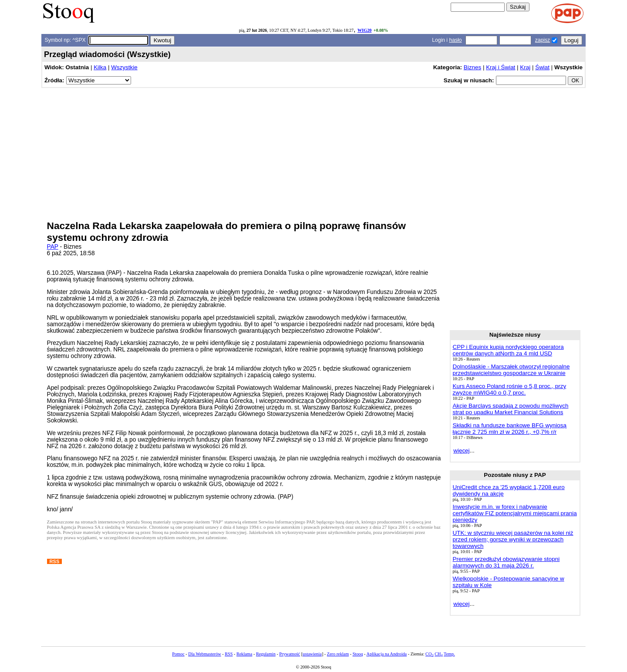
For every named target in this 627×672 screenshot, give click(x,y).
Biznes (472, 67)
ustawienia (312, 654)
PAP (53, 247)
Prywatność (290, 654)
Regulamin (266, 654)
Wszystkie (124, 67)
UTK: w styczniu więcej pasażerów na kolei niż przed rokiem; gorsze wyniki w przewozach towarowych (513, 539)
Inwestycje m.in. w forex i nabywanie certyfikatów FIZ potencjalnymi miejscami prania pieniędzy (515, 513)
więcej (461, 451)
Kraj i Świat (501, 67)
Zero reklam (338, 654)
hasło (455, 40)
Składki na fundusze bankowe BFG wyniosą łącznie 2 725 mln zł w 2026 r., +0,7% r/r (510, 429)
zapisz (543, 40)
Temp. (449, 654)
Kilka (100, 67)
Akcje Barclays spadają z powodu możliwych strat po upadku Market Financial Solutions (511, 409)
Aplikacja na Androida (387, 654)
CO (429, 654)
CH (438, 654)
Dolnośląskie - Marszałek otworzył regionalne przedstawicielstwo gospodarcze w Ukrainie (511, 370)
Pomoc (178, 654)
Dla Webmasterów (204, 654)
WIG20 (364, 30)
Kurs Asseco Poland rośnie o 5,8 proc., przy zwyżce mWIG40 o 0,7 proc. (510, 389)
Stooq (358, 654)
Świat (542, 67)
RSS (229, 654)
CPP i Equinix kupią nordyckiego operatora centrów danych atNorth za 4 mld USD (508, 350)
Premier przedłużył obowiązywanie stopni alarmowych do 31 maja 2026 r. (506, 562)
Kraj (525, 67)
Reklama (244, 654)
